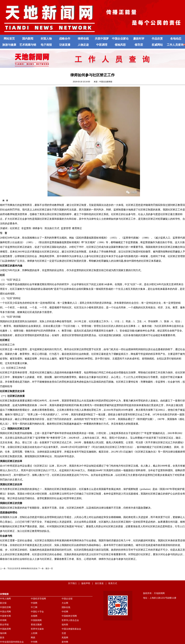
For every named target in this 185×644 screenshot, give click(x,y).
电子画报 (46, 45)
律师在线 (83, 39)
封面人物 (46, 39)
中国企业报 (67, 599)
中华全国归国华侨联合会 (12, 642)
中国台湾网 (5, 612)
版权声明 (86, 583)
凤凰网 (65, 638)
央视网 (34, 616)
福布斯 (65, 625)
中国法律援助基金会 (71, 629)
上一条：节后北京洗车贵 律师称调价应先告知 (19, 568)
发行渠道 (99, 583)
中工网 (34, 607)
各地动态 (176, 39)
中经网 (65, 612)
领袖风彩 (120, 45)
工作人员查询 (176, 45)
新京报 (3, 603)
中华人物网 (5, 599)
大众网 (65, 603)
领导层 (139, 45)
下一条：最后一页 (45, 568)
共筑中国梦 (102, 39)
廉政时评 (139, 39)
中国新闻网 (36, 620)
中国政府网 (5, 629)
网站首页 (9, 39)
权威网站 (157, 45)
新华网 (65, 642)
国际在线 (66, 607)
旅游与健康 (9, 45)
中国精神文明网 (69, 616)
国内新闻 (28, 39)
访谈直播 (65, 45)
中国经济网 (5, 607)
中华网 (34, 642)
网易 (33, 638)
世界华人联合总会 (70, 620)
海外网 (3, 633)
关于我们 (72, 583)
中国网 (34, 603)
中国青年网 (5, 616)
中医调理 (102, 45)
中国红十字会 (37, 612)
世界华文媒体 (37, 629)
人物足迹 (83, 45)
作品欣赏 (157, 39)
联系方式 (113, 583)
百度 (64, 633)
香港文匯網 (36, 625)
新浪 (2, 638)
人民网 (34, 633)
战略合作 (65, 39)
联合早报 (4, 625)
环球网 (3, 620)
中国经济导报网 (38, 599)
